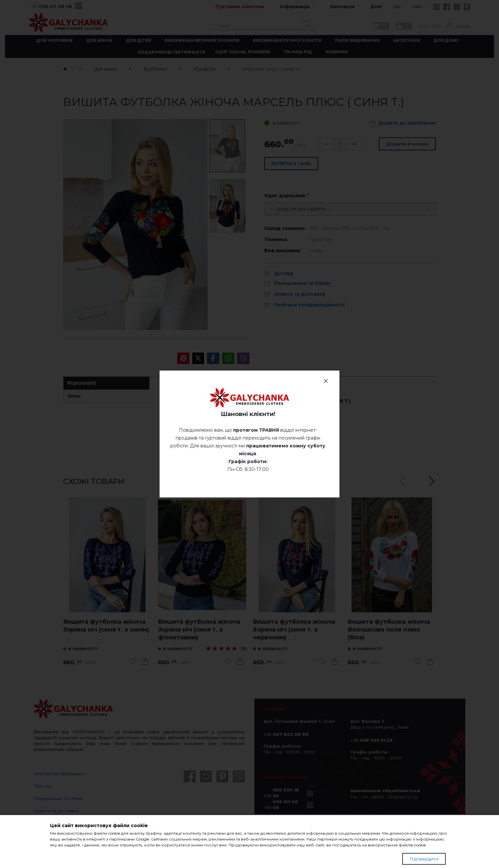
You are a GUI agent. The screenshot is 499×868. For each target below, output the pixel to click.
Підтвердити (424, 859)
